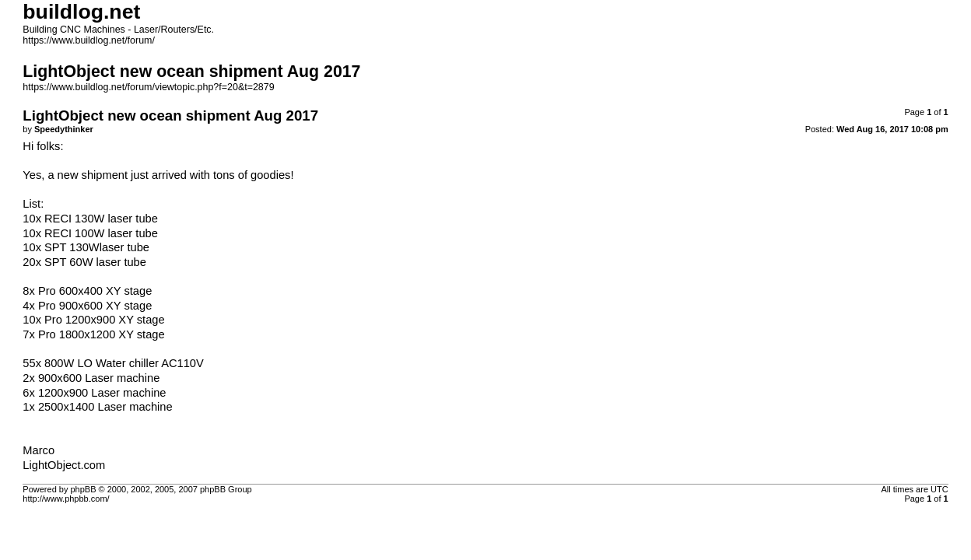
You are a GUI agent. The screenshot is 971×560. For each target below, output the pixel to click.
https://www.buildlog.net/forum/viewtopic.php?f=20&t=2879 (148, 87)
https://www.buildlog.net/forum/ (89, 40)
